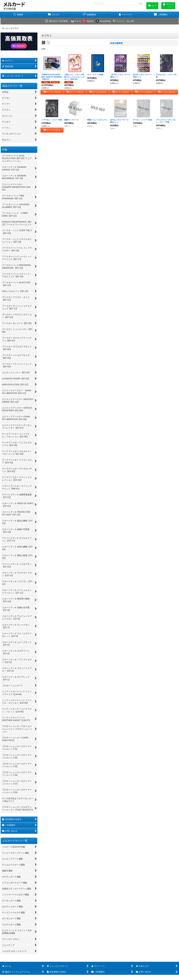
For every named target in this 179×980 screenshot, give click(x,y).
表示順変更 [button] (117, 43)
